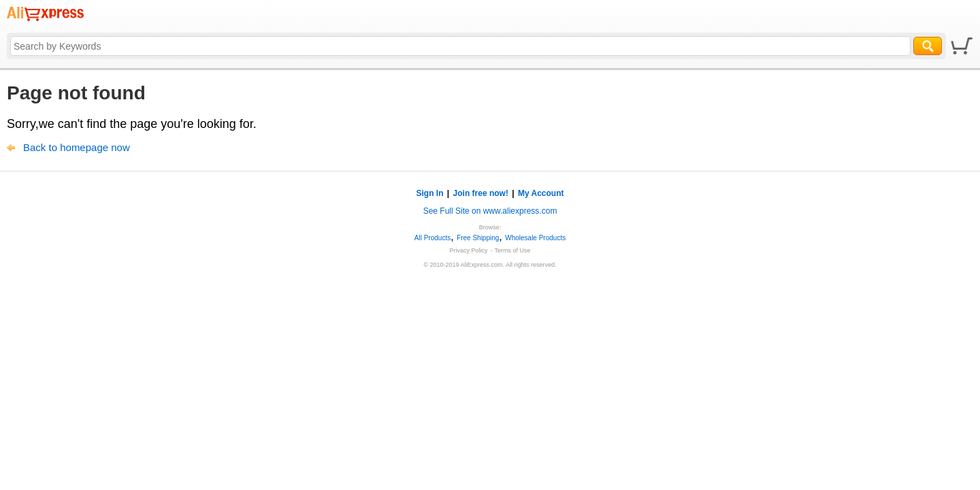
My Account (541, 193)
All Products (432, 238)
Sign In (430, 193)
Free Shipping (478, 238)
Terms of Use (512, 250)
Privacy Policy (469, 250)
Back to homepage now (77, 147)
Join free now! (481, 193)
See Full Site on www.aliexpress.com (490, 211)
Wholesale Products (535, 238)
